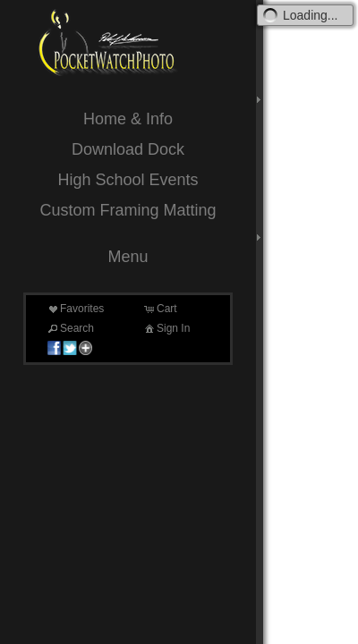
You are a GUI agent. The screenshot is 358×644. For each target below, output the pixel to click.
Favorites (75, 309)
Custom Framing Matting (128, 210)
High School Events (128, 180)
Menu (128, 257)
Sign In (166, 328)
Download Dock (128, 149)
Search (70, 328)
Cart (160, 309)
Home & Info (128, 119)
